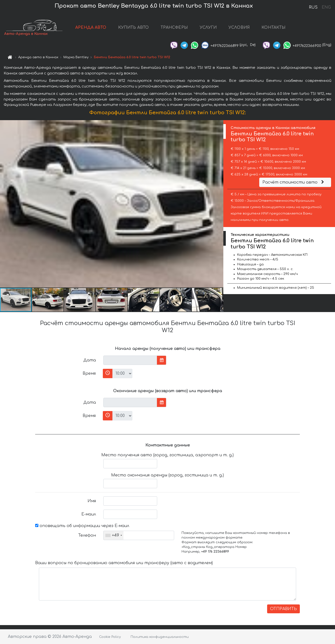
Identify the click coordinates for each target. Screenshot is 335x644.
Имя (92, 501)
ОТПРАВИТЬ (283, 609)
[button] (219, 204)
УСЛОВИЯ (239, 28)
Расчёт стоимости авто (294, 182)
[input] (130, 360)
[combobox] (114, 535)
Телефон (87, 535)
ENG (326, 7)
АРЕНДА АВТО (91, 28)
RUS (313, 7)
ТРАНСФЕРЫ (174, 28)
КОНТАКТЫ (274, 28)
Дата (90, 360)
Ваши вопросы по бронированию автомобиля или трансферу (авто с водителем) (124, 563)
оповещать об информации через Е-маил (82, 526)
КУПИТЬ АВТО (133, 28)
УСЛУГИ (208, 28)
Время (89, 373)
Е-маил (89, 514)
